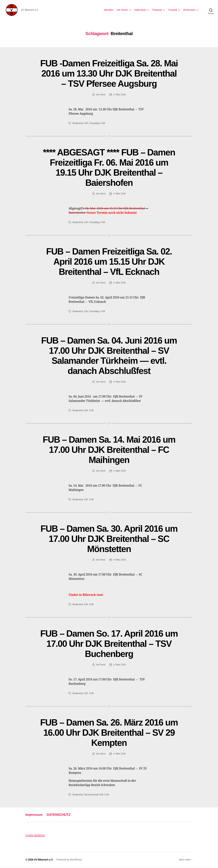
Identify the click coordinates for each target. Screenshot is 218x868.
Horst (103, 95)
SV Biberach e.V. (44, 860)
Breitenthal (78, 124)
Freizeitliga (94, 124)
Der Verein (122, 10)
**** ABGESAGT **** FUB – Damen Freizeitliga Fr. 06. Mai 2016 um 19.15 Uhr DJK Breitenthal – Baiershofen (109, 168)
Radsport (157, 10)
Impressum (34, 815)
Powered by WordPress (69, 860)
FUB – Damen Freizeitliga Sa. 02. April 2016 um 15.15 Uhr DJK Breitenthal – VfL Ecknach (109, 262)
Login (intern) (35, 836)
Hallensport (140, 10)
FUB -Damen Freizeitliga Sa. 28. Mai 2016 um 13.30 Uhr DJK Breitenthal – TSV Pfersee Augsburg (109, 74)
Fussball (173, 10)
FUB (103, 124)
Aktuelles (109, 10)
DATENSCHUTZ (59, 815)
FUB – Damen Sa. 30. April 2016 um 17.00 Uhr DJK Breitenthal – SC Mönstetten (109, 539)
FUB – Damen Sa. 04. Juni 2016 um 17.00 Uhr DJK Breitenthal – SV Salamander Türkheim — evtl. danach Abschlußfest (109, 356)
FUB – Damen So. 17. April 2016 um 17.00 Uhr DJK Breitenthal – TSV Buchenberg (109, 644)
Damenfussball (91, 795)
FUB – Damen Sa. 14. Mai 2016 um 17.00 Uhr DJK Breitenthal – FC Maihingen (109, 450)
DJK (86, 124)
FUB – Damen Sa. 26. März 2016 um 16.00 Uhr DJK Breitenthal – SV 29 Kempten (109, 733)
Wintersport (189, 10)
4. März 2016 (119, 95)
